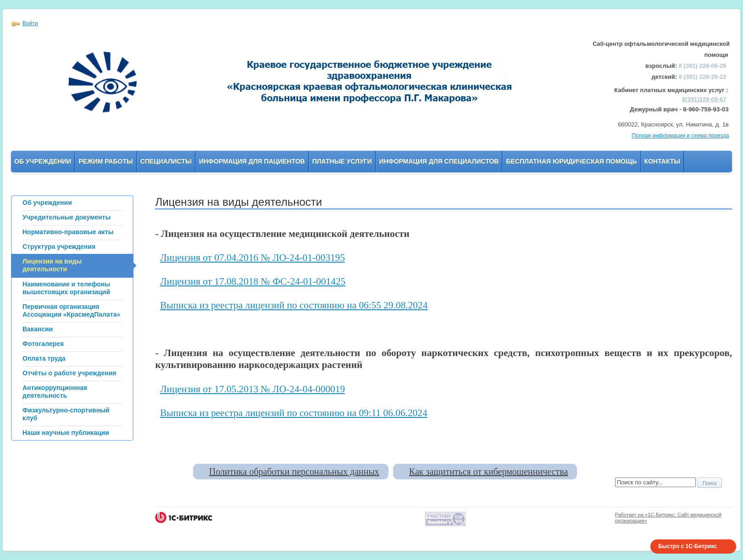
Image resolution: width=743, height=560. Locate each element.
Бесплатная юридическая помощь (571, 161)
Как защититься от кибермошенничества (488, 472)
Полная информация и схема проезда (680, 136)
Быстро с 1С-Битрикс (688, 546)
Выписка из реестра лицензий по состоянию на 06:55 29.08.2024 (294, 305)
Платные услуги (342, 161)
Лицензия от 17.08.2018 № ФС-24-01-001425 (253, 281)
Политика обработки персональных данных (294, 472)
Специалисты (166, 161)
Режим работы (105, 161)
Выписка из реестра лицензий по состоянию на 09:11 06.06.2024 (294, 413)
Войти (30, 23)
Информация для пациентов (252, 161)
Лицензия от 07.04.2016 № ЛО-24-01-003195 (252, 258)
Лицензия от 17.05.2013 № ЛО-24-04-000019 (252, 389)
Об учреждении (43, 161)
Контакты (662, 161)
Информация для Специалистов (439, 161)
